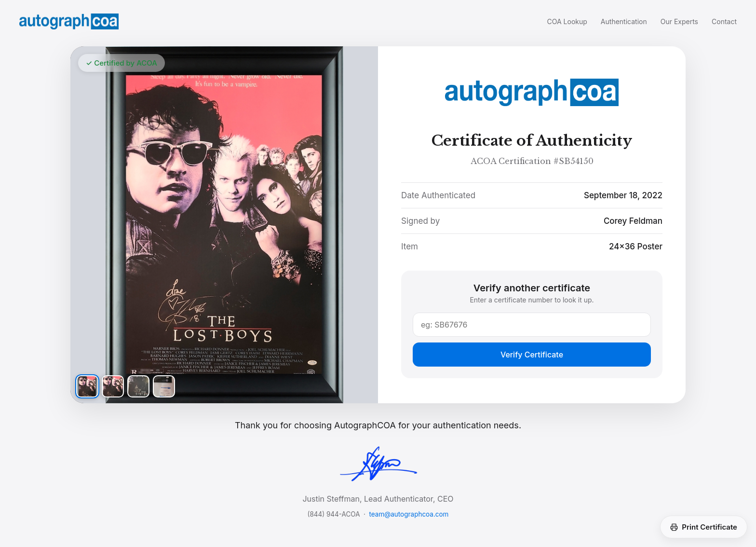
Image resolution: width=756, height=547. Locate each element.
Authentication (624, 21)
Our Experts (679, 21)
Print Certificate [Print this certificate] (704, 527)
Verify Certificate (532, 355)
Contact (724, 21)
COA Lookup (567, 21)
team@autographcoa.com (409, 514)
